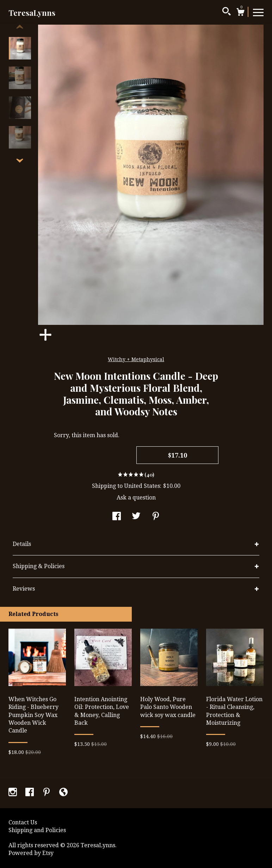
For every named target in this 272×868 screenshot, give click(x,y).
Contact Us (23, 822)
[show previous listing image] (20, 27)
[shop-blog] (63, 793)
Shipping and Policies (37, 830)
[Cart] (240, 13)
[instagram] (13, 793)
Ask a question (136, 498)
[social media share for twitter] (136, 517)
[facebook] (30, 793)
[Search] (227, 12)
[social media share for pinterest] (156, 517)
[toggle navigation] (258, 12)
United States (142, 486)
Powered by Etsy (31, 853)
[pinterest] (47, 793)
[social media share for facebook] (117, 517)
